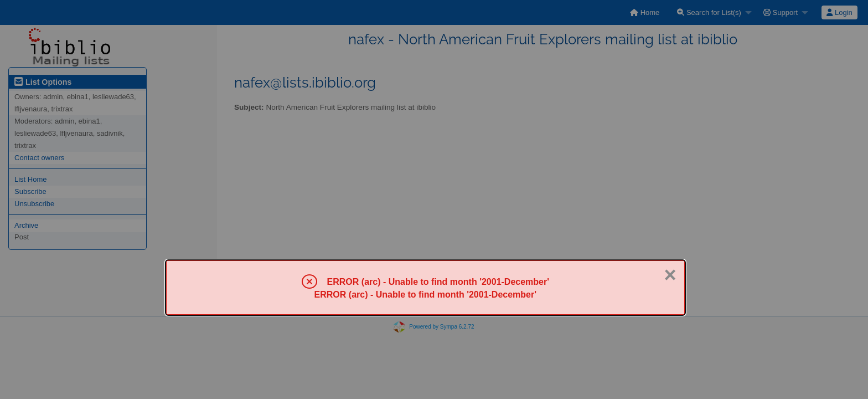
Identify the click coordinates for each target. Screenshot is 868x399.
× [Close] (670, 275)
